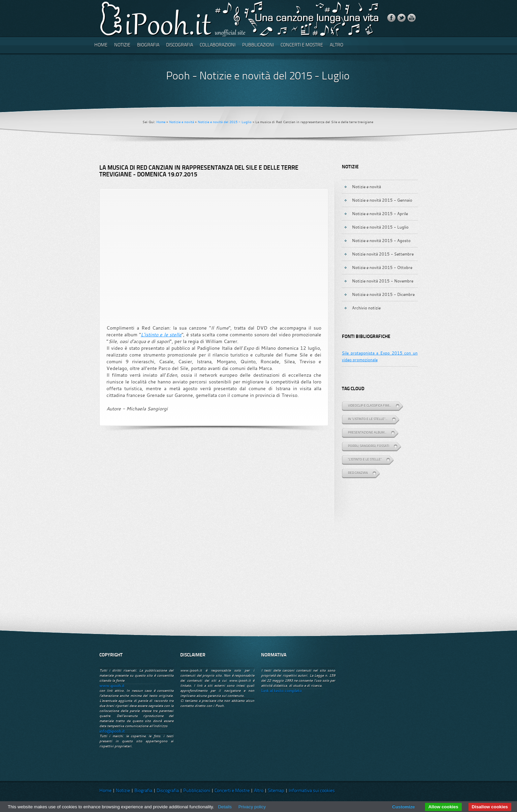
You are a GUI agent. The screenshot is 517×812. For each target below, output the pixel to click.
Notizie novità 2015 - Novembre (383, 281)
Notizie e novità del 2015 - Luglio (225, 122)
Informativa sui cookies (312, 791)
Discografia (180, 45)
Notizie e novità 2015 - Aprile (380, 213)
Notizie (122, 45)
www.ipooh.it (112, 686)
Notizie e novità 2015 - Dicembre (383, 294)
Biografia (148, 45)
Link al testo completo (281, 691)
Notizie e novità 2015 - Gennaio (382, 200)
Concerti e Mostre (302, 45)
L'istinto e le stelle (161, 334)
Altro (336, 45)
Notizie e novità (182, 122)
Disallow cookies (490, 807)
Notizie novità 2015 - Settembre (383, 254)
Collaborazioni (218, 45)
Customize (403, 807)
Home (101, 45)
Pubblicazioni (258, 45)
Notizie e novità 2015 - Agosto (381, 240)
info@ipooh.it (112, 731)
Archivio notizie (366, 308)
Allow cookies (443, 807)
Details (225, 807)
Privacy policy (252, 807)
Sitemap (276, 791)
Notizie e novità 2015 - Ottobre (382, 267)
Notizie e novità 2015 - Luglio (380, 227)
